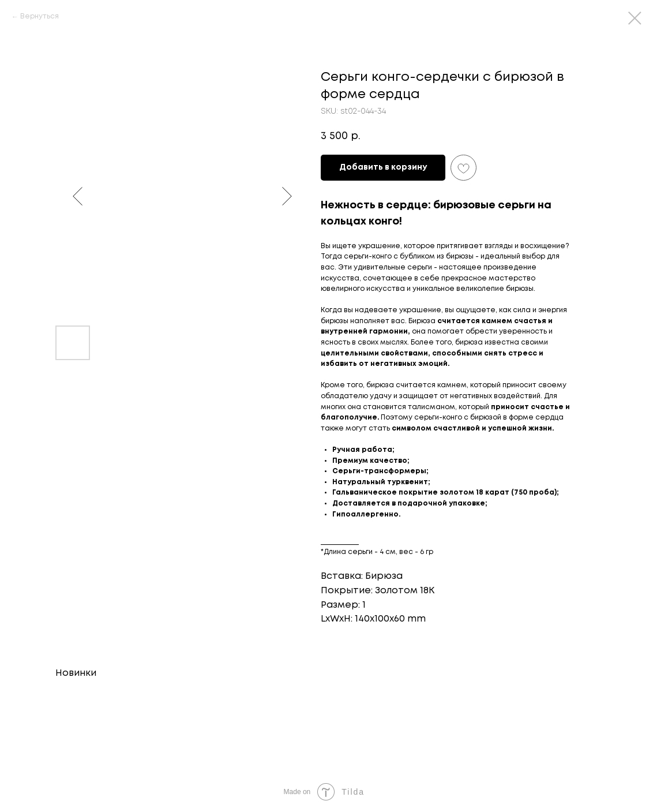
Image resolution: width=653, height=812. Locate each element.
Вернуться (40, 16)
